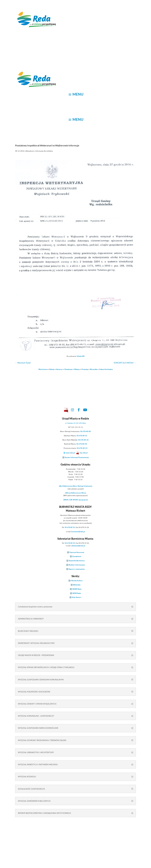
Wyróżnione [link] (43, 369)
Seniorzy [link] (59, 369)
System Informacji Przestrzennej (77, 457)
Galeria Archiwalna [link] (106, 369)
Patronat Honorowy (77, 552)
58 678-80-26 (83, 440)
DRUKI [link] (66, 500)
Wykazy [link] (77, 369)
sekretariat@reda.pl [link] (78, 546)
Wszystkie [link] (94, 369)
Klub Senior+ (77, 597)
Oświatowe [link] (68, 369)
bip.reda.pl (84, 453)
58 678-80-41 (82, 436)
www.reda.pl (70, 453)
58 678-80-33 (82, 448)
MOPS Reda (77, 593)
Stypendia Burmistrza (77, 561)
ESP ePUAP (74, 500)
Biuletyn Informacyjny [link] (77, 565)
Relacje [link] (52, 369)
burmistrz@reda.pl (78, 532)
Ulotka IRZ (81, 356)
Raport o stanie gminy (77, 569)
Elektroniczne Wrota (75, 493)
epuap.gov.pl (83, 500)
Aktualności (30, 151)
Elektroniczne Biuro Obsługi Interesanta (76, 486)
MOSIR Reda (77, 589)
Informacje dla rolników (44, 151)
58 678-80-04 (82, 444)
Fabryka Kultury (77, 581)
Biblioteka (77, 585)
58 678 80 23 (70, 527)
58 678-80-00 (85, 431)
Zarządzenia (77, 556)
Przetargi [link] (85, 369)
